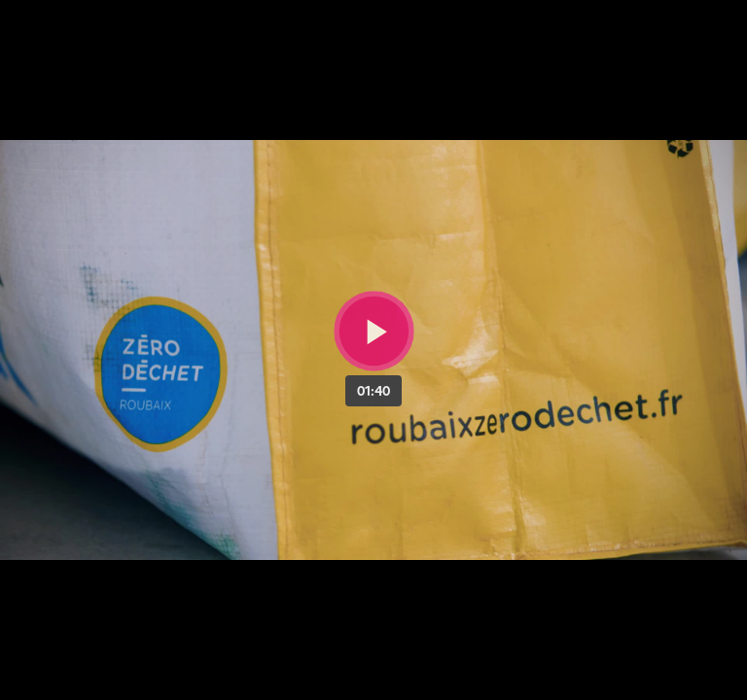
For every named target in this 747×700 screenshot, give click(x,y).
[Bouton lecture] (374, 331)
